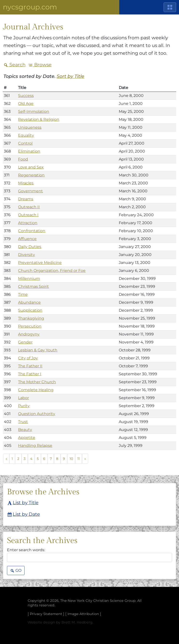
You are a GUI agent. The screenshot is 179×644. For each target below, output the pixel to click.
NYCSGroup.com (30, 7)
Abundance (29, 302)
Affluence (27, 239)
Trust (23, 422)
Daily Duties (30, 247)
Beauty (25, 430)
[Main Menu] (170, 7)
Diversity (27, 255)
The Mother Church (37, 382)
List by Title (23, 503)
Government (30, 191)
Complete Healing (36, 390)
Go (16, 571)
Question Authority (37, 414)
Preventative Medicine (40, 263)
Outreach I (28, 215)
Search (14, 65)
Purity (24, 406)
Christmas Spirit (33, 286)
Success (26, 96)
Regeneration (31, 175)
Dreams (26, 199)
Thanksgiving (31, 318)
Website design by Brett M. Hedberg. (60, 622)
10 (71, 459)
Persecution (30, 326)
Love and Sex (31, 167)
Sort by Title (70, 76)
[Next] (85, 459)
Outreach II (29, 207)
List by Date (24, 515)
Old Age (26, 104)
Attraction (28, 223)
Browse (40, 65)
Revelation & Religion (39, 119)
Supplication (30, 310)
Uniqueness (30, 127)
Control (25, 143)
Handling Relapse (35, 446)
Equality (26, 135)
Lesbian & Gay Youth (38, 350)
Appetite (27, 438)
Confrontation (32, 231)
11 (79, 459)
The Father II (30, 366)
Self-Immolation (34, 111)
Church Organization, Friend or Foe (52, 271)
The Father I (30, 374)
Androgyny (29, 334)
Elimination (29, 151)
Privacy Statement (46, 614)
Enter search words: (26, 550)
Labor (23, 398)
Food (23, 159)
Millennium (29, 278)
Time (23, 294)
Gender (25, 342)
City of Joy (28, 358)
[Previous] (6, 459)
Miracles (26, 183)
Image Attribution (83, 614)
